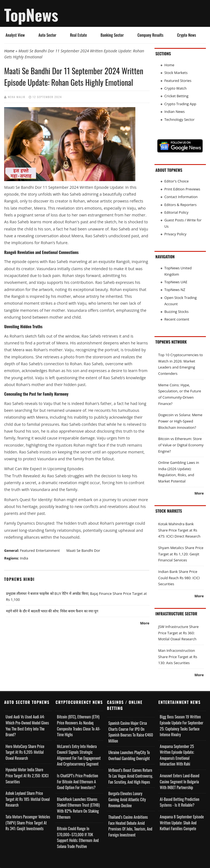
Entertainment (48, 550)
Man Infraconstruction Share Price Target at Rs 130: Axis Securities (178, 657)
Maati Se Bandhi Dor (83, 550)
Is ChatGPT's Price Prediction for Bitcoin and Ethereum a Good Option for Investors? (77, 781)
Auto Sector (47, 35)
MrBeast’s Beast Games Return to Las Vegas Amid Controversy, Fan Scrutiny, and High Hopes (131, 776)
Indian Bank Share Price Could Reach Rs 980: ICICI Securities (179, 578)
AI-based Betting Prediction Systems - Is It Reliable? (179, 802)
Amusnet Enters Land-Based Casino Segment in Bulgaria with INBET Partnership (180, 781)
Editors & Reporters (180, 205)
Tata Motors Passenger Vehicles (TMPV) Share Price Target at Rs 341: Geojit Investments (28, 823)
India (24, 558)
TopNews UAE (176, 282)
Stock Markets (176, 73)
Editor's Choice (177, 181)
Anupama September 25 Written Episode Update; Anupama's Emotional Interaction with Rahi (177, 755)
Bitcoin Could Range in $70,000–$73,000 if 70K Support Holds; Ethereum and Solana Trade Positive (78, 837)
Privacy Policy (175, 234)
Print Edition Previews (182, 189)
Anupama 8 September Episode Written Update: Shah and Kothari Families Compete (182, 823)
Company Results (150, 35)
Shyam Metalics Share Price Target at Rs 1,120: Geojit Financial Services (181, 554)
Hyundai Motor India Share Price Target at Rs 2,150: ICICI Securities (27, 775)
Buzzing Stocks (177, 312)
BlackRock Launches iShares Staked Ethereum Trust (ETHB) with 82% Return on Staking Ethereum (78, 808)
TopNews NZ (175, 290)
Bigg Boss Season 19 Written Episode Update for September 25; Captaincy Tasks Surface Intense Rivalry (181, 726)
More (145, 623)
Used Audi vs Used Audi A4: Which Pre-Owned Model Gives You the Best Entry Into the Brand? (27, 726)
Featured (27, 550)
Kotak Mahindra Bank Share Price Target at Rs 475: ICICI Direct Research (179, 530)
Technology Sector (180, 119)
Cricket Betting (176, 96)
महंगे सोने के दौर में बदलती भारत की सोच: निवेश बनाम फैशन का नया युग (52, 611)
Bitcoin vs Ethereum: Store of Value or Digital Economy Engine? (181, 445)
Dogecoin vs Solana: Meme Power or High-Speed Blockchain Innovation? (180, 421)
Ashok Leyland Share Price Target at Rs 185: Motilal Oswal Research (28, 799)
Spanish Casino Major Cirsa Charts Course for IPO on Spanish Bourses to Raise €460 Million (131, 732)
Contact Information (181, 197)
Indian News (175, 112)
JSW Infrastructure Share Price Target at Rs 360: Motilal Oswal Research (179, 633)
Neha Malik (17, 97)
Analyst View (15, 35)
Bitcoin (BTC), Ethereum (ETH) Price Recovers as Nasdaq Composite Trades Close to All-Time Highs (79, 726)
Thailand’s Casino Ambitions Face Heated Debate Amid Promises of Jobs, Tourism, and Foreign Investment (130, 826)
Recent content (177, 319)
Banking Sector (112, 35)
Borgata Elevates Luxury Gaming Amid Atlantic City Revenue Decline (127, 799)
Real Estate (78, 35)
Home (9, 51)
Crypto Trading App (180, 104)
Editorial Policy (176, 212)
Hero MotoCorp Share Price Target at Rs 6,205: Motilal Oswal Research (25, 752)
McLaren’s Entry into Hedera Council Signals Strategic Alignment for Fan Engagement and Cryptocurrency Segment (79, 755)
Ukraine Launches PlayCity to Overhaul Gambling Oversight (129, 755)
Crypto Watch (176, 88)
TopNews (31, 15)
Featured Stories (178, 81)
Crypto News (187, 35)
